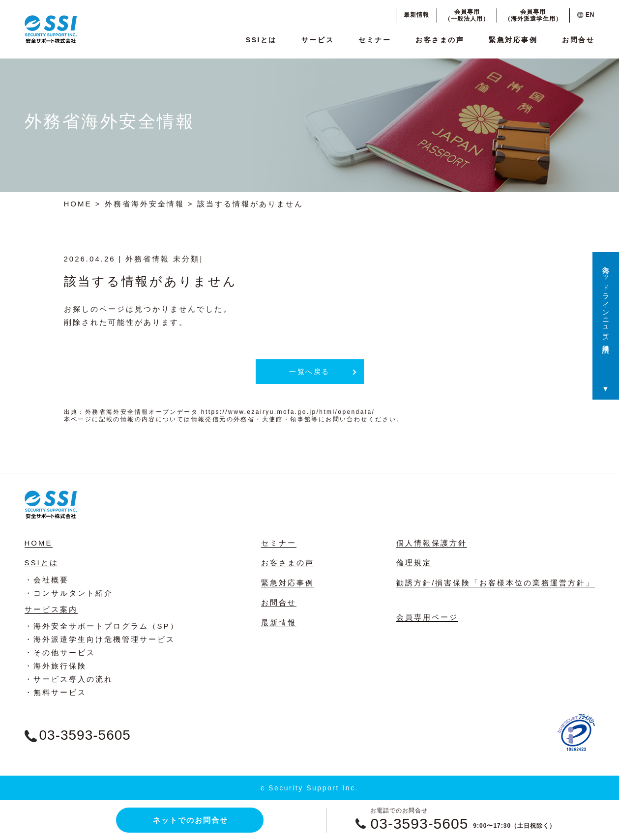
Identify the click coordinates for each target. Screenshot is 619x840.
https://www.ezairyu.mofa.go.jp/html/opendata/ (288, 412)
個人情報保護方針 (432, 543)
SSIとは (261, 40)
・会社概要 (47, 580)
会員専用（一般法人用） (467, 15)
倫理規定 (414, 563)
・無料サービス (56, 692)
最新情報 (416, 15)
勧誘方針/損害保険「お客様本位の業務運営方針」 (495, 583)
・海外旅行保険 (56, 666)
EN (586, 15)
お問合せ (578, 40)
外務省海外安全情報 (145, 204)
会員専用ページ (427, 617)
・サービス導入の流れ (69, 679)
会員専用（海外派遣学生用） (533, 15)
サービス (318, 40)
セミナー (375, 40)
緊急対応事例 (513, 40)
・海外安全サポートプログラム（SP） (102, 626)
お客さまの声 (440, 40)
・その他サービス (60, 652)
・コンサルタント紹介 (69, 593)
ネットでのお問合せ (191, 820)
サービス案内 (51, 609)
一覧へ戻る (309, 372)
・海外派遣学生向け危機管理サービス (100, 639)
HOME (78, 204)
